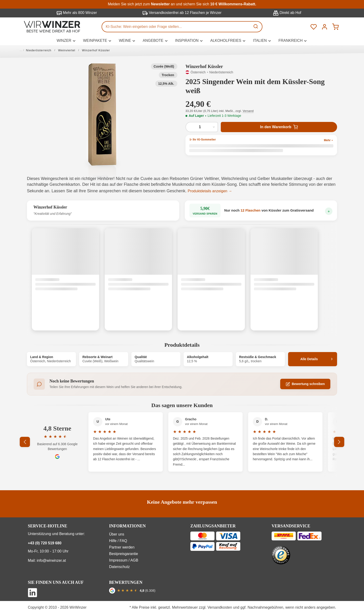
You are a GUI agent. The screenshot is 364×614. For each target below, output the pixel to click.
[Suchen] (256, 27)
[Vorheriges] (25, 442)
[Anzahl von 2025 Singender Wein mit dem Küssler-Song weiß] (202, 127)
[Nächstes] (339, 442)
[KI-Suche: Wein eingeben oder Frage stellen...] (176, 27)
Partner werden (122, 547)
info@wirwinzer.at (51, 560)
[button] (102, 114)
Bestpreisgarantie (124, 554)
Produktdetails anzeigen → (210, 191)
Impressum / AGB (124, 560)
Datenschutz (119, 567)
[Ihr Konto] (324, 27)
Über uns (117, 534)
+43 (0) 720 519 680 (45, 543)
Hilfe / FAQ (118, 541)
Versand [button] (248, 111)
